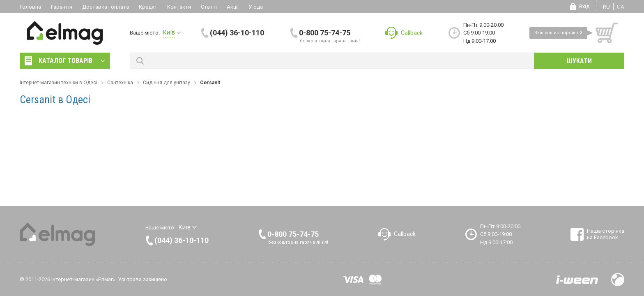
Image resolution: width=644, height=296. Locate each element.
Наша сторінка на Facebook (606, 234)
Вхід (584, 6)
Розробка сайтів (577, 280)
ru (606, 7)
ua (621, 7)
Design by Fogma (618, 280)
